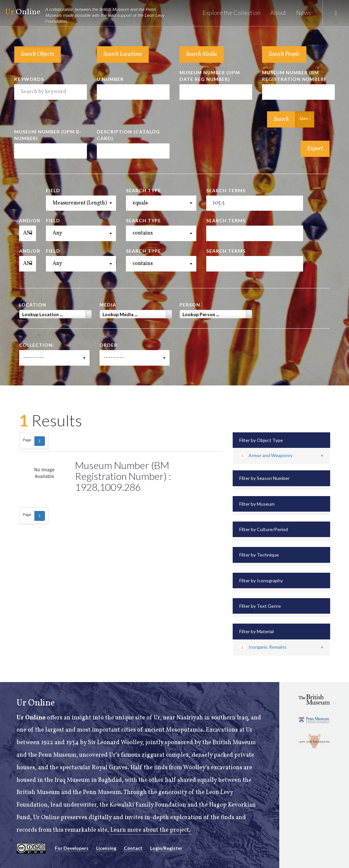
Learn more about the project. (151, 830)
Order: (109, 345)
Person (190, 305)
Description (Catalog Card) (128, 135)
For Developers (72, 848)
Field (53, 190)
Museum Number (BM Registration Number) (294, 76)
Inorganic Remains (263, 647)
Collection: (37, 345)
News (304, 13)
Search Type (143, 190)
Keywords (29, 79)
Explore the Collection (232, 13)
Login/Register (166, 848)
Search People (284, 54)
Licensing (106, 848)
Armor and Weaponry (266, 455)
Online (88, 16)
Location (33, 305)
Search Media (202, 54)
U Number (110, 79)
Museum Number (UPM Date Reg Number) (210, 76)
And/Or (28, 220)
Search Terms (226, 190)
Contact (133, 848)
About (278, 13)
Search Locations (123, 54)
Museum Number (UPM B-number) (48, 135)
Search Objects (38, 54)
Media (108, 305)
